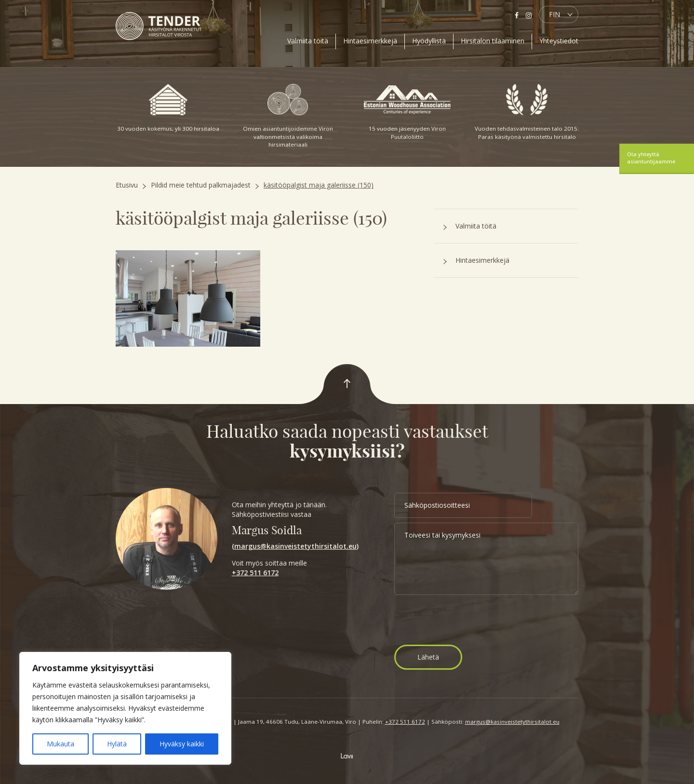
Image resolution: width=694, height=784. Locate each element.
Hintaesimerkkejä (370, 41)
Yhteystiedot (559, 41)
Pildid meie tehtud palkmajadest (201, 185)
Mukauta (60, 744)
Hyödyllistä (429, 41)
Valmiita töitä (308, 41)
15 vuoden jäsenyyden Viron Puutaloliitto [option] (407, 112)
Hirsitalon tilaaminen (493, 41)
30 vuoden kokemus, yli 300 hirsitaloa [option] (168, 108)
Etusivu (127, 185)
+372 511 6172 (255, 573)
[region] (125, 708)
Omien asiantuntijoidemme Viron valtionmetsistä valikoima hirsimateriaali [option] (288, 116)
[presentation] (467, 621)
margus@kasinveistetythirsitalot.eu (295, 546)
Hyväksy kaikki (182, 744)
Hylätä (117, 744)
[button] (559, 14)
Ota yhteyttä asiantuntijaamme (651, 158)
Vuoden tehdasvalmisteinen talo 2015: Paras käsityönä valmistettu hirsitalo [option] (527, 112)
